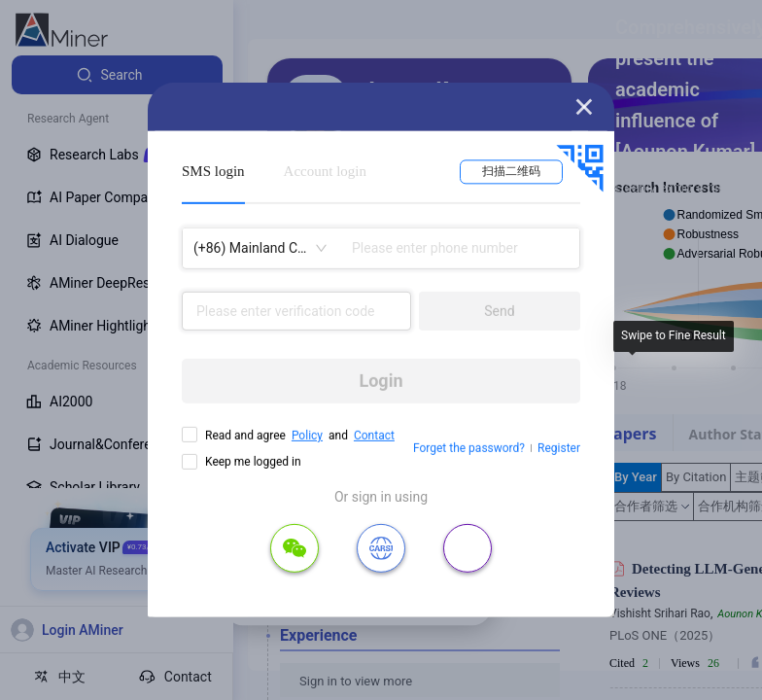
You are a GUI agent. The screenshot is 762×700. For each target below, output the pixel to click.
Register (559, 448)
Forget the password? (469, 448)
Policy (307, 436)
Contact (374, 436)
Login (381, 381)
